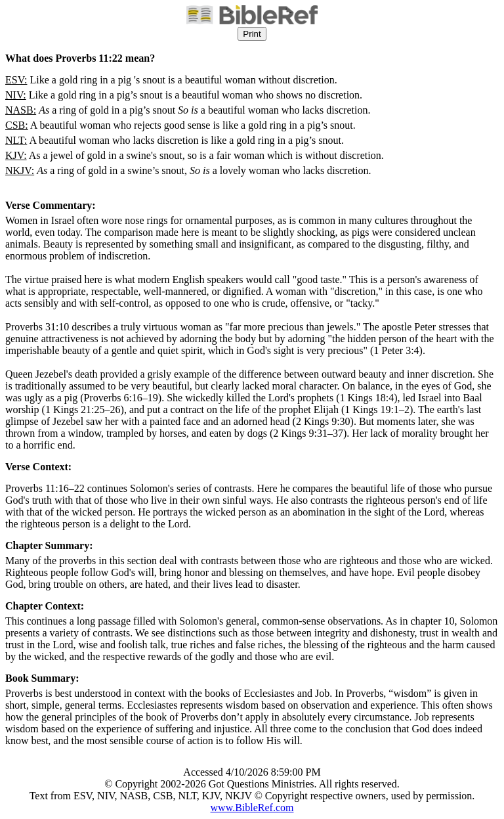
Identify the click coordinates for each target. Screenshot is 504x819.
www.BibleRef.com (252, 808)
